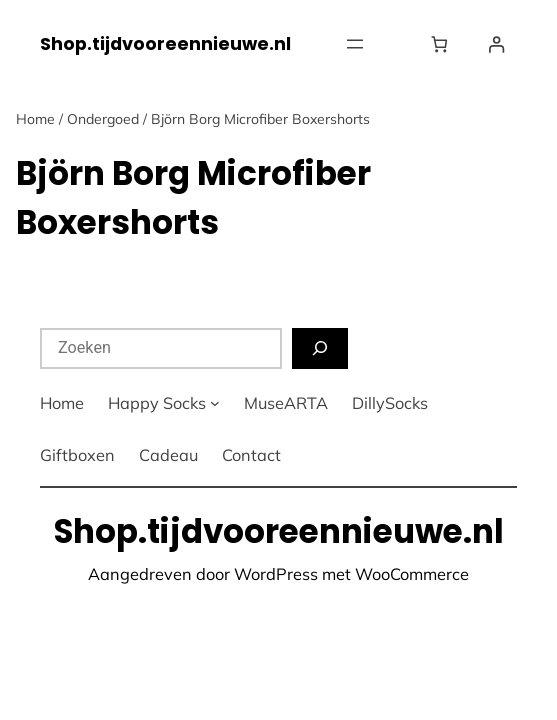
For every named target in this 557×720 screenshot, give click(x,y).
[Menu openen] (355, 44)
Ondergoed (103, 119)
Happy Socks (157, 403)
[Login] (496, 44)
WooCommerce (412, 574)
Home (35, 119)
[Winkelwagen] (443, 44)
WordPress (276, 574)
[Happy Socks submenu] (215, 403)
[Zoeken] (320, 348)
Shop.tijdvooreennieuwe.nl (165, 43)
